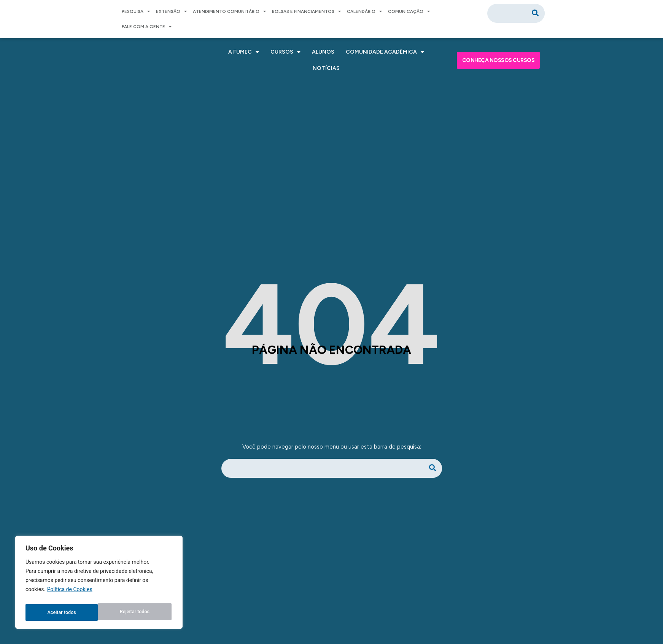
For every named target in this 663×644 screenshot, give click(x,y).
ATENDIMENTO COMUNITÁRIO (229, 11)
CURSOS (285, 52)
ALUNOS (323, 52)
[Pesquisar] (535, 13)
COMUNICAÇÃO (409, 11)
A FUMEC (244, 52)
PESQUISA (136, 11)
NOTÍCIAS (326, 68)
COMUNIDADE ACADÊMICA (385, 52)
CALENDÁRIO (364, 11)
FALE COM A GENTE (147, 27)
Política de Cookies (70, 593)
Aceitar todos (137, 612)
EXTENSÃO (171, 11)
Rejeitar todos (62, 612)
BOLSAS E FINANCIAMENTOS (306, 11)
